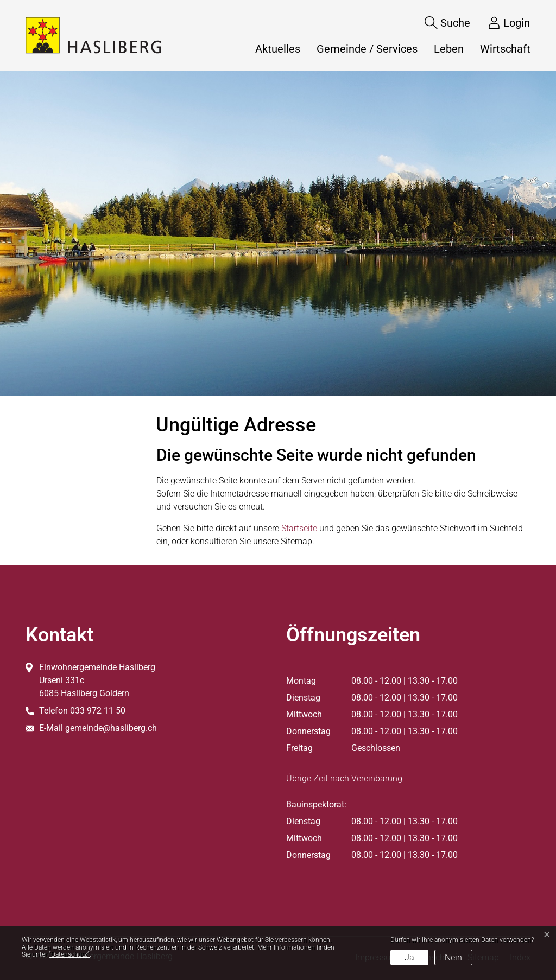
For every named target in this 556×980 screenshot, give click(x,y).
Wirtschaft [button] (505, 49)
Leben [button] (449, 49)
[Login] (501, 23)
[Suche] (439, 23)
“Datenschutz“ (69, 954)
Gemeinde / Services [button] (367, 49)
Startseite (299, 528)
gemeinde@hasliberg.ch (111, 728)
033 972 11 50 (98, 711)
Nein (453, 957)
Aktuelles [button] (278, 49)
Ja (409, 957)
